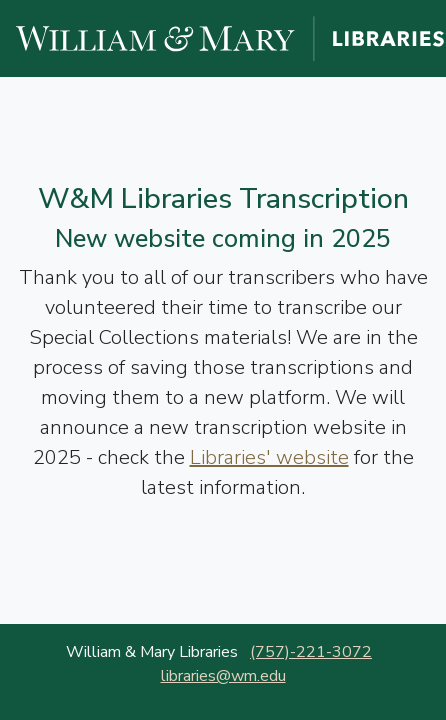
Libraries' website (269, 457)
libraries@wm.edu (223, 676)
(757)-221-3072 (311, 652)
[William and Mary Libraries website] (231, 37)
